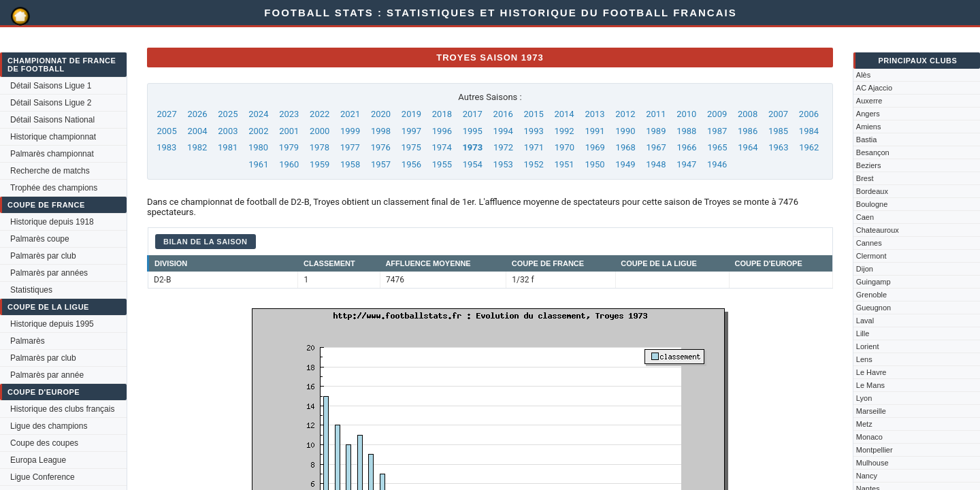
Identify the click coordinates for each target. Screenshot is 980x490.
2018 (442, 114)
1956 (411, 164)
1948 (656, 164)
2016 (503, 114)
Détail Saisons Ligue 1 (51, 86)
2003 (228, 131)
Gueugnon (873, 308)
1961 (258, 164)
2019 (411, 114)
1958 (350, 164)
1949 (625, 164)
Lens (864, 359)
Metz (864, 424)
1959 (320, 164)
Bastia (867, 140)
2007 (778, 114)
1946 (717, 164)
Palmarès (28, 341)
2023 (289, 114)
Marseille (871, 411)
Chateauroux (878, 230)
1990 (625, 131)
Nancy (867, 476)
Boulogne (872, 204)
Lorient (868, 346)
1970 (565, 147)
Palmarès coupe (40, 239)
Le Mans (870, 385)
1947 (686, 164)
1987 (717, 131)
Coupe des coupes (44, 443)
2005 (166, 131)
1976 (381, 147)
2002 (258, 131)
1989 (656, 131)
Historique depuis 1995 (52, 324)
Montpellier (875, 450)
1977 (350, 147)
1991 (594, 131)
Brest (865, 178)
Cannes (869, 243)
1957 (381, 164)
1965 (717, 147)
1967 (656, 147)
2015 (534, 114)
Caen (865, 217)
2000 (320, 131)
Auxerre (869, 101)
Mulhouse (872, 463)
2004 (197, 131)
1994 (503, 131)
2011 (656, 114)
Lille (863, 333)
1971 (534, 147)
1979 (289, 147)
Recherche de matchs (50, 171)
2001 (289, 131)
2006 (809, 114)
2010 (686, 114)
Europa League (38, 460)
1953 (503, 164)
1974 (441, 147)
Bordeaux (872, 191)
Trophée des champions (54, 188)
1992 (564, 131)
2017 (473, 114)
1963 (778, 147)
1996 (442, 131)
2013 (594, 114)
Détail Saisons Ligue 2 (51, 103)
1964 (748, 147)
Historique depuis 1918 (52, 222)
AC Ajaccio (874, 88)
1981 (228, 147)
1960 (289, 164)
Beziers (869, 165)
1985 (778, 131)
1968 (626, 147)
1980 (258, 147)
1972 (503, 147)
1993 (534, 131)
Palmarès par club (43, 256)
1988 (686, 131)
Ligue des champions (49, 426)
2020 (381, 114)
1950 (594, 164)
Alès (863, 75)
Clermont (871, 256)
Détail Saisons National (52, 120)
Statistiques (31, 290)
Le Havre (871, 372)
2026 (197, 114)
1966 (686, 147)
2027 (166, 114)
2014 (564, 114)
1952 (534, 164)
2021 (350, 114)
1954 (473, 164)
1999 (350, 131)
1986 (748, 131)
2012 (625, 114)
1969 (595, 147)
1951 (564, 164)
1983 (166, 147)
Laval (865, 321)
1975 (411, 147)
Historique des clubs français (62, 409)
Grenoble (871, 295)
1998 (381, 131)
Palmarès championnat (52, 154)
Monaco (869, 437)
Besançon (873, 152)
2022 (320, 114)
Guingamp (873, 282)
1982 (197, 147)
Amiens (869, 127)
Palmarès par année (47, 375)
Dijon (865, 269)
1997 (411, 131)
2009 (717, 114)
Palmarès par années (49, 273)
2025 (228, 114)
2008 (748, 114)
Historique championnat (53, 137)
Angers (868, 114)
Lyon (864, 398)
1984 (809, 131)
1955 (442, 164)
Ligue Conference (43, 477)
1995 (473, 131)
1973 (472, 147)
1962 (809, 147)
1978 (320, 147)
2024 (258, 114)
